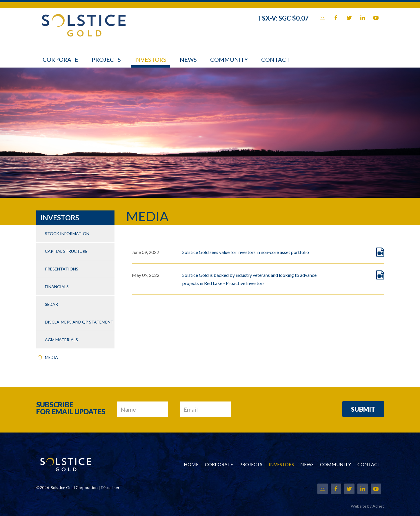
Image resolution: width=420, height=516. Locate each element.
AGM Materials (61, 340)
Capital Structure (66, 251)
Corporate (60, 59)
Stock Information (67, 234)
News (188, 59)
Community (229, 59)
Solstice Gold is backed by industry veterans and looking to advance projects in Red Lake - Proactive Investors (249, 279)
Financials (57, 287)
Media (51, 357)
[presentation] (287, 410)
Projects (106, 59)
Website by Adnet (367, 506)
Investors (150, 59)
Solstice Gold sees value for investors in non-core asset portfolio (246, 252)
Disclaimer (110, 487)
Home (191, 464)
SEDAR (51, 304)
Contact (276, 59)
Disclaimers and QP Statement (79, 322)
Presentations (62, 269)
